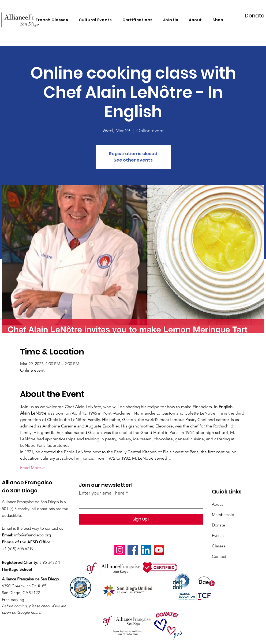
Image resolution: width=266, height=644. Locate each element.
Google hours (29, 612)
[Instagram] (120, 550)
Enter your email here (102, 493)
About (217, 504)
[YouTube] (159, 550)
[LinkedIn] (146, 550)
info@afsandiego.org (33, 535)
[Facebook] (133, 550)
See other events (133, 160)
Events (218, 535)
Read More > (33, 468)
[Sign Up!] (141, 519)
